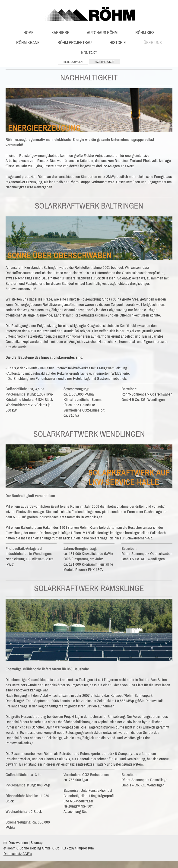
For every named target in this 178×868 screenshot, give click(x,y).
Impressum (86, 848)
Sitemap (37, 843)
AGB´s (27, 854)
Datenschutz (13, 854)
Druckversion (16, 843)
